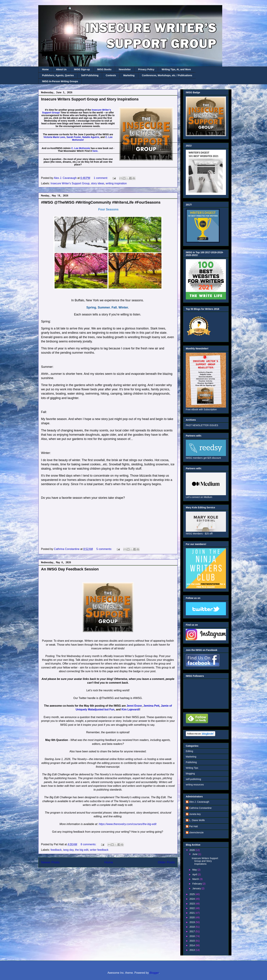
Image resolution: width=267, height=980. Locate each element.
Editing (189, 751)
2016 (193, 936)
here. (95, 151)
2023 (193, 904)
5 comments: (105, 549)
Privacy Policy (146, 69)
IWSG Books (104, 69)
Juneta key (195, 814)
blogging (190, 773)
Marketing (129, 75)
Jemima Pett (151, 706)
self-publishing (193, 779)
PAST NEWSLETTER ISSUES (202, 425)
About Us (61, 69)
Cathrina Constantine (200, 808)
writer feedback (99, 850)
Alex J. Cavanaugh (199, 802)
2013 (193, 950)
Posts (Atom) (116, 875)
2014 (193, 945)
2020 (193, 917)
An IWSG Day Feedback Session (70, 569)
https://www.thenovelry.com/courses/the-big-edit (128, 824)
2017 (193, 931)
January (197, 888)
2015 (193, 941)
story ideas (98, 183)
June (195, 854)
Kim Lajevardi (131, 709)
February (197, 884)
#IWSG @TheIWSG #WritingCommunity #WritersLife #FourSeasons (101, 202)
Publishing (191, 762)
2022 (193, 908)
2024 (193, 899)
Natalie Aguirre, (91, 137)
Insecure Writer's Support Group (70, 183)
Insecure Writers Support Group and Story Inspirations (90, 99)
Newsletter (125, 69)
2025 (193, 894)
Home (45, 69)
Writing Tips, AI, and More (176, 69)
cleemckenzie (196, 832)
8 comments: (89, 844)
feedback (56, 850)
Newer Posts (50, 862)
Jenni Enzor (134, 706)
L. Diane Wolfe (197, 820)
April (195, 874)
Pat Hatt (194, 826)
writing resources (195, 785)
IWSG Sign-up (82, 69)
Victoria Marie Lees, (55, 137)
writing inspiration (116, 183)
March (196, 879)
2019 (193, 922)
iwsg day (68, 850)
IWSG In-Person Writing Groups (60, 81)
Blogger (154, 973)
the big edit (82, 850)
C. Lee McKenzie (81, 148)
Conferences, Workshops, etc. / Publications (167, 75)
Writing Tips (192, 768)
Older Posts (166, 862)
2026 (193, 850)
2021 (193, 913)
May (195, 870)
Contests (111, 75)
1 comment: (101, 178)
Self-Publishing (90, 75)
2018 (193, 927)
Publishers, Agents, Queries (58, 75)
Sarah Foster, (74, 137)
